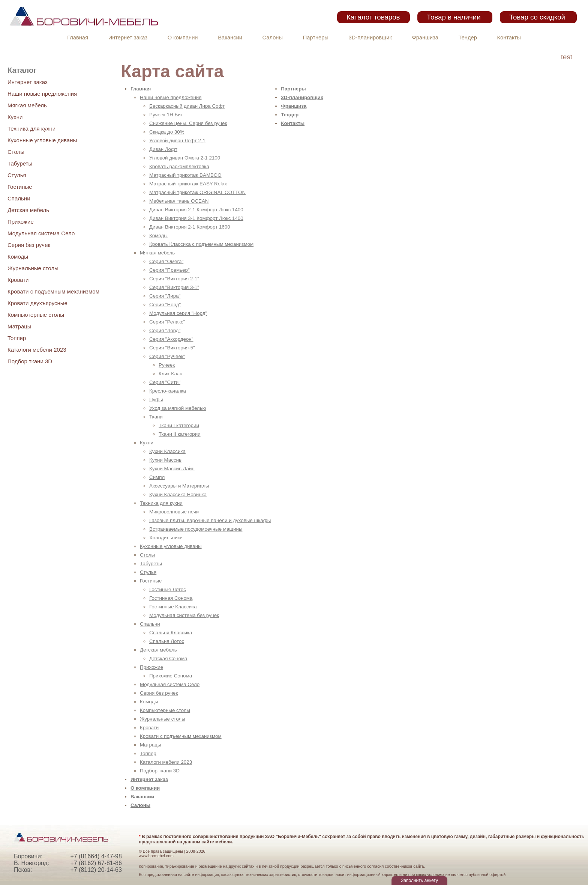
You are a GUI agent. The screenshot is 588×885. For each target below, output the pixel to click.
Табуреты (20, 163)
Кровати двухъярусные (37, 303)
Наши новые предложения (42, 94)
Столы (16, 152)
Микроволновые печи (174, 512)
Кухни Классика (167, 451)
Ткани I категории (179, 425)
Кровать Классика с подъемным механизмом (201, 244)
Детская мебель (28, 210)
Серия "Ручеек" (167, 356)
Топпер (17, 338)
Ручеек (167, 365)
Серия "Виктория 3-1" (174, 287)
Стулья (17, 175)
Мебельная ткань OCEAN (179, 201)
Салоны (273, 38)
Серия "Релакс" (167, 322)
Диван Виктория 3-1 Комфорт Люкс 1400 (196, 218)
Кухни (15, 117)
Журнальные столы (33, 268)
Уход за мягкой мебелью (178, 408)
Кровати (18, 280)
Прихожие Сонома (171, 676)
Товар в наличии (454, 17)
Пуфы (156, 400)
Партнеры (316, 38)
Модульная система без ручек (184, 615)
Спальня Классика (171, 633)
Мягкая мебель (27, 105)
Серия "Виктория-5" (172, 348)
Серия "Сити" (165, 382)
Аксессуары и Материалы (179, 486)
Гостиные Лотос (168, 589)
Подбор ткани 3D (30, 361)
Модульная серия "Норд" (178, 313)
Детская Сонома (168, 658)
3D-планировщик (370, 38)
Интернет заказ (128, 38)
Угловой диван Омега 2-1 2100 (185, 158)
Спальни (19, 198)
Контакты (509, 38)
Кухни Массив (165, 460)
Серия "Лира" (165, 296)
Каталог (22, 70)
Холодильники (166, 538)
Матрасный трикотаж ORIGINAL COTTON (197, 192)
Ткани (156, 417)
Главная (78, 38)
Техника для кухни (31, 129)
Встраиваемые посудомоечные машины (196, 529)
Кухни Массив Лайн (172, 469)
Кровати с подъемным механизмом (53, 291)
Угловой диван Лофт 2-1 (177, 141)
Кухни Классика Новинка (178, 494)
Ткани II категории (180, 434)
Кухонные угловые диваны (42, 140)
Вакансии (230, 38)
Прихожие (21, 222)
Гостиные (20, 187)
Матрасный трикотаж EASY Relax (188, 184)
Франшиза (425, 38)
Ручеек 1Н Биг (166, 115)
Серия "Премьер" (169, 270)
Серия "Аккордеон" (171, 339)
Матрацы (19, 326)
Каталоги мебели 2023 (37, 350)
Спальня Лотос (167, 641)
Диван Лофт (163, 149)
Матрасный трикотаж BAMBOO (185, 175)
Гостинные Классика (173, 607)
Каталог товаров (373, 17)
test (567, 57)
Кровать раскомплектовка (179, 166)
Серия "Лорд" (165, 330)
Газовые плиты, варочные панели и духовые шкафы (210, 520)
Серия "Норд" (165, 305)
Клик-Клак (170, 374)
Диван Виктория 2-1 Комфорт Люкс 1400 (196, 210)
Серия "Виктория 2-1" (174, 279)
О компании (183, 38)
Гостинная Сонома (171, 598)
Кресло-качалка (168, 391)
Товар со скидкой (537, 17)
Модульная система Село (41, 233)
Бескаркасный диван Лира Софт (187, 106)
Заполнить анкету (419, 880)
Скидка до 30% (167, 132)
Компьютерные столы (36, 315)
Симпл (157, 477)
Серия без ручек (29, 245)
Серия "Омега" (166, 261)
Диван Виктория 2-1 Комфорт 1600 (190, 227)
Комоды (18, 257)
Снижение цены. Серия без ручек (188, 123)
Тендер (468, 38)
